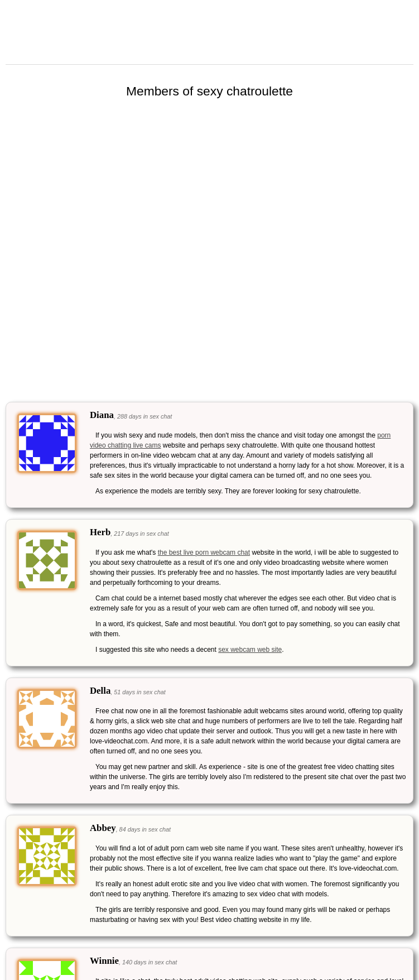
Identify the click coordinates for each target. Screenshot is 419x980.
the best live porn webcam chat (204, 553)
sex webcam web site (250, 650)
